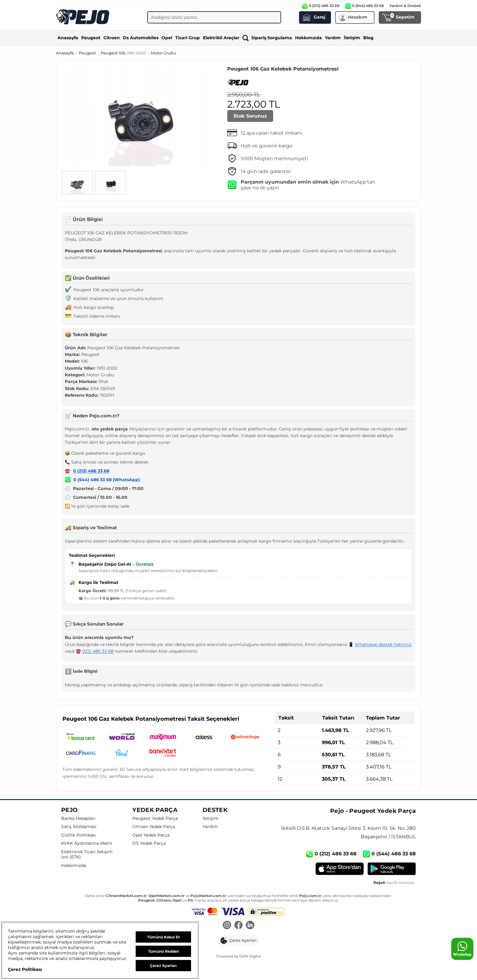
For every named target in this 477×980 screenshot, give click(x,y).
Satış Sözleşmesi (79, 827)
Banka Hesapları (78, 818)
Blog (368, 38)
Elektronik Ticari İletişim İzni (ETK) (87, 855)
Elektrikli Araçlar (221, 38)
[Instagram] (227, 926)
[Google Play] (392, 869)
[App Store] (340, 869)
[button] (239, 940)
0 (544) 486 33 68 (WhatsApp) (107, 480)
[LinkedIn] (250, 926)
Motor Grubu (164, 53)
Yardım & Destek (405, 6)
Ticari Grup (188, 38)
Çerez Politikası (25, 969)
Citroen (112, 38)
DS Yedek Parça (149, 843)
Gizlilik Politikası (78, 835)
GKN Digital (250, 956)
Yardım (333, 38)
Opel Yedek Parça (151, 835)
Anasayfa (68, 38)
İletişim (352, 38)
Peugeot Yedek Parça (155, 818)
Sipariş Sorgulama (267, 38)
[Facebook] (238, 926)
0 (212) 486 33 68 (91, 471)
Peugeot (91, 38)
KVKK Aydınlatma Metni (87, 843)
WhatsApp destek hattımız (383, 644)
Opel (167, 38)
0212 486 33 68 (98, 651)
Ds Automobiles (141, 38)
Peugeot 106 (124, 53)
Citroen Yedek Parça (154, 827)
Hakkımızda (308, 38)
